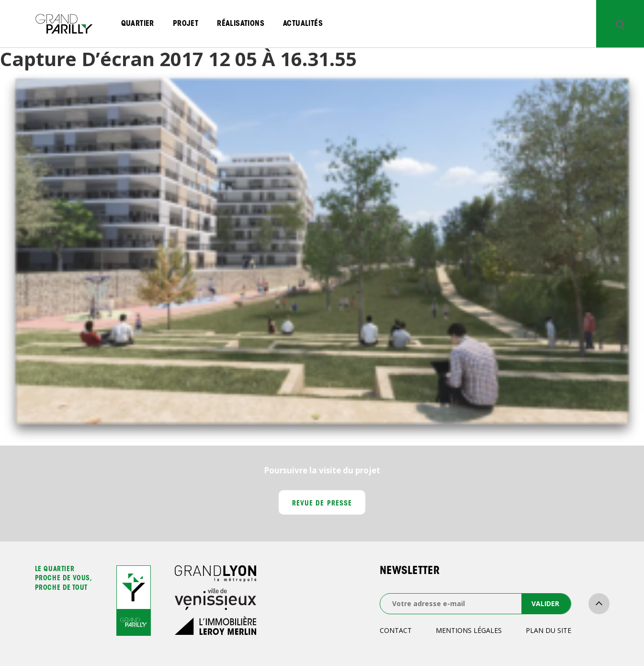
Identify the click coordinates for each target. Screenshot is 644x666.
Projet (186, 24)
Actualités (303, 24)
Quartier (138, 24)
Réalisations (241, 24)
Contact (396, 630)
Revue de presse (322, 504)
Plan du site (548, 630)
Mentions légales (469, 630)
